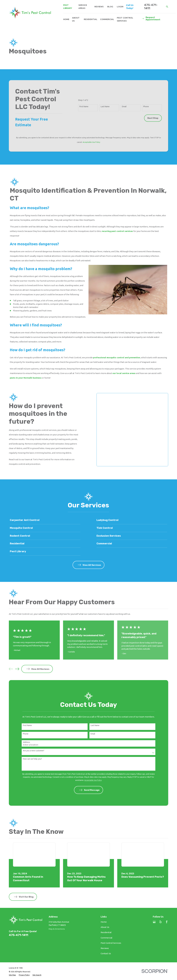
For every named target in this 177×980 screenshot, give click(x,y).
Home (104, 922)
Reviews (99, 7)
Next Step (153, 118)
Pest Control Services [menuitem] (125, 19)
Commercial (106, 938)
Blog (110, 7)
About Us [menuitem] (76, 19)
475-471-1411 (151, 7)
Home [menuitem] (66, 19)
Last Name (105, 106)
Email (124, 106)
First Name (84, 106)
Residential (106, 932)
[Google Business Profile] (154, 922)
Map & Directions (57, 929)
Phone (146, 106)
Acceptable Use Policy (91, 142)
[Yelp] (160, 922)
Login (120, 7)
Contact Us (106, 953)
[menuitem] (12, 975)
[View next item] (17, 669)
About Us (105, 927)
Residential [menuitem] (91, 19)
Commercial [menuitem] (107, 19)
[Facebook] (167, 922)
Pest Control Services (111, 943)
